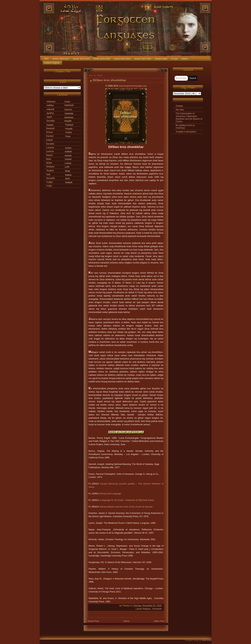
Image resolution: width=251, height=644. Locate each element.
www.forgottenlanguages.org (133, 86)
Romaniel (157, 609)
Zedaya (179, 106)
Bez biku (180, 110)
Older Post (159, 621)
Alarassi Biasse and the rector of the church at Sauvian (126, 507)
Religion (147, 609)
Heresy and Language (110, 494)
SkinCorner (207, 640)
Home (126, 621)
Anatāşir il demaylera (186, 132)
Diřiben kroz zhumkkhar (110, 80)
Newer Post (93, 621)
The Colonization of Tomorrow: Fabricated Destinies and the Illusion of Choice (189, 117)
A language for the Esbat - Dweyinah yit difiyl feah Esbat (127, 500)
